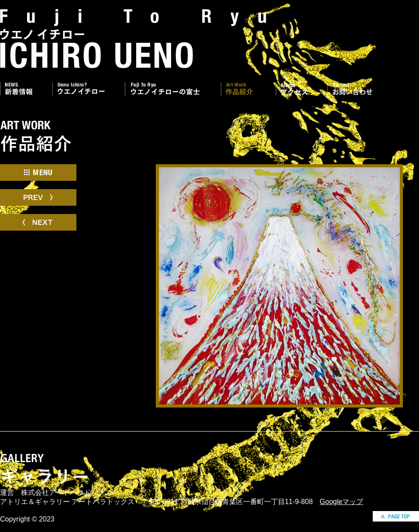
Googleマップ (342, 502)
